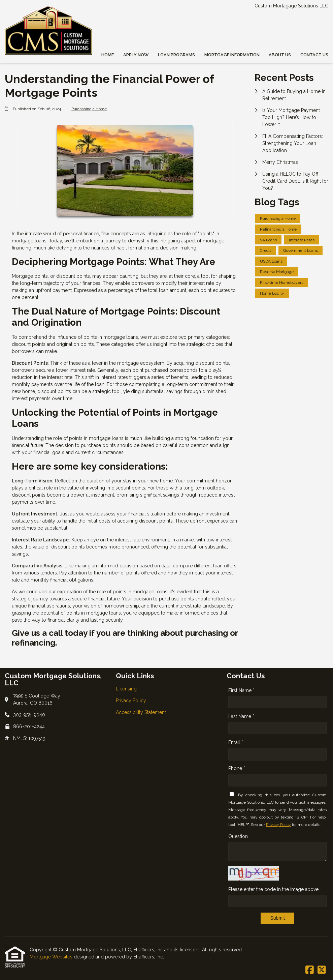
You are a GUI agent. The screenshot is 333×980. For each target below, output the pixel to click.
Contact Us (314, 55)
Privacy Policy (278, 825)
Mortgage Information (232, 55)
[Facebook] (310, 970)
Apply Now (136, 55)
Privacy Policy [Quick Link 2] (131, 701)
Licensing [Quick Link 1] (126, 689)
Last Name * (241, 716)
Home (108, 55)
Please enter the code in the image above (273, 889)
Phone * (237, 768)
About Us (280, 55)
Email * (236, 742)
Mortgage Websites (52, 957)
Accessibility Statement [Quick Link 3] (141, 712)
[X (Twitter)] (322, 970)
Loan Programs (176, 55)
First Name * (241, 690)
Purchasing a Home (89, 109)
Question (238, 836)
